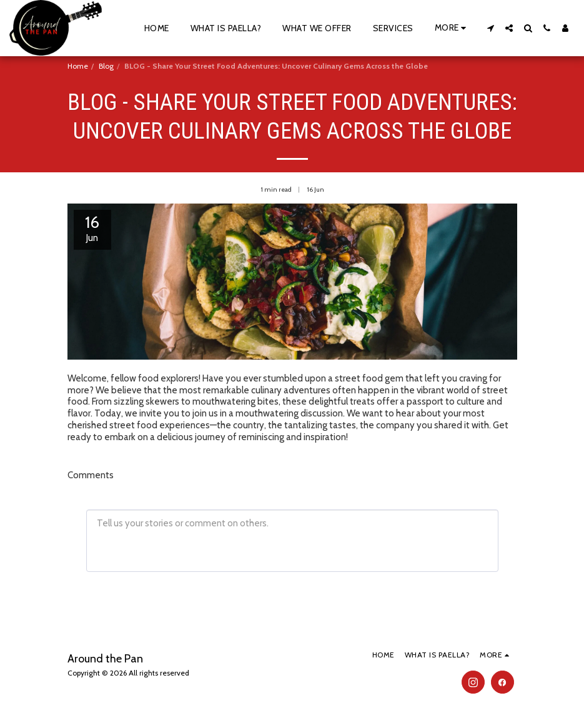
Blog (106, 66)
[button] (490, 28)
